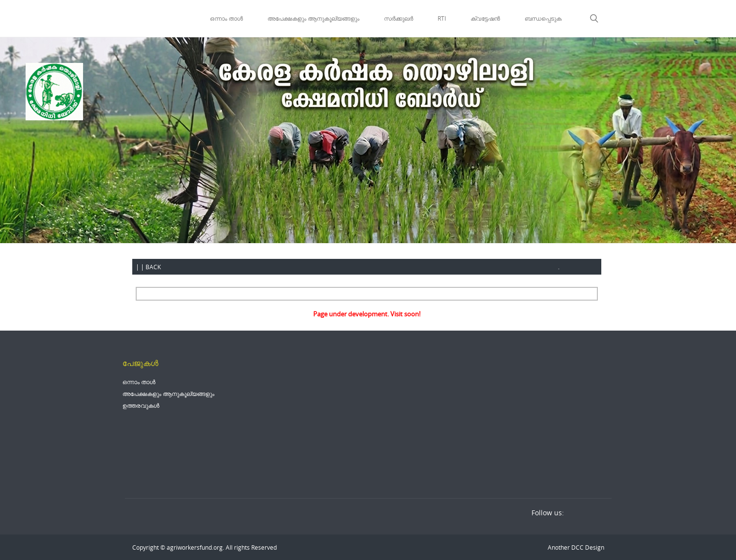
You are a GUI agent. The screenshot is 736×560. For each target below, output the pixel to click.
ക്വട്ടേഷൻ (485, 18)
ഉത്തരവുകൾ (141, 405)
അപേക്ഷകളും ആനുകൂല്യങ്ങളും (313, 18)
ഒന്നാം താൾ (226, 18)
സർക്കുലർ (398, 18)
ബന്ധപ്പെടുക (543, 18)
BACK (153, 267)
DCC (577, 547)
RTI (442, 18)
